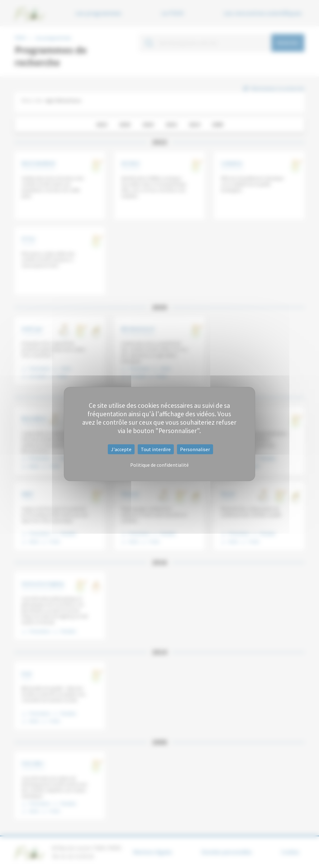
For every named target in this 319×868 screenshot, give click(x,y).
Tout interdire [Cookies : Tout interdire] (156, 449)
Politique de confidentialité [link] (159, 465)
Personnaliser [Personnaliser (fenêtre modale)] (195, 449)
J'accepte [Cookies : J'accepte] (121, 449)
